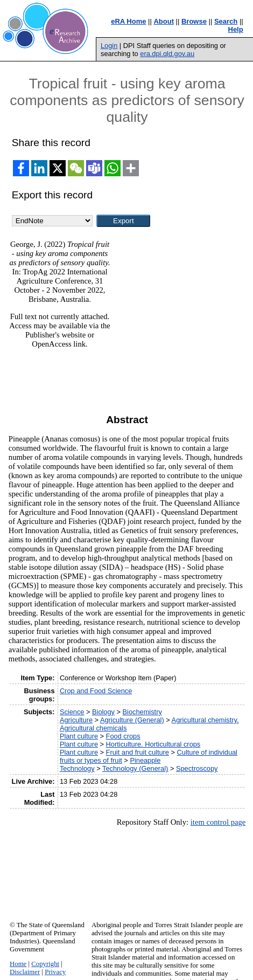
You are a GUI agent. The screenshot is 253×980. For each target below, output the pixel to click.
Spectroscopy (197, 768)
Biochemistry (142, 712)
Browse (194, 21)
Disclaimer (25, 972)
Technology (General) (135, 768)
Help (236, 29)
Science (72, 712)
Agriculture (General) (132, 720)
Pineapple (145, 760)
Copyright (45, 964)
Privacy (55, 972)
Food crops (123, 736)
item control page (218, 822)
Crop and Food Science (96, 691)
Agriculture (76, 720)
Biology (103, 712)
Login (109, 46)
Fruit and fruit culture (138, 752)
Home (18, 964)
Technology (77, 768)
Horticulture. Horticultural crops (153, 744)
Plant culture (79, 736)
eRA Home (128, 21)
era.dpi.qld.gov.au (167, 54)
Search (226, 21)
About (164, 21)
